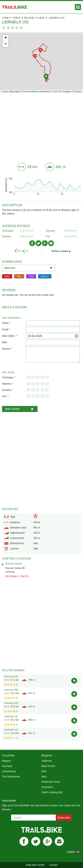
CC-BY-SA (57, 91)
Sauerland (47, 787)
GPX (7, 276)
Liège (41, 18)
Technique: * (9, 378)
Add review (12, 409)
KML (19, 276)
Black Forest (48, 766)
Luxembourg (9, 771)
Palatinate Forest (51, 782)
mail (59, 841)
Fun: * (5, 396)
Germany (7, 766)
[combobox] (29, 268)
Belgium (29, 18)
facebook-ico (32, 243)
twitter (36, 841)
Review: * (7, 349)
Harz (44, 777)
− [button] (6, 44)
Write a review (60, 251)
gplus (47, 841)
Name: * (6, 323)
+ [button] (6, 38)
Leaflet (5, 91)
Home (5, 18)
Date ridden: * (9, 336)
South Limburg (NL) (52, 792)
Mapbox (78, 91)
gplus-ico (45, 243)
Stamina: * (8, 384)
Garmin (45, 276)
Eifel (44, 771)
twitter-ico (38, 243)
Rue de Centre (14, 564)
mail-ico (51, 243)
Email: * (6, 329)
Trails (17, 18)
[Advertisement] (41, 126)
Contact (53, 865)
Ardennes (47, 761)
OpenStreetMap (30, 91)
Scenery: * (8, 390)
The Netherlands (11, 777)
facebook (24, 841)
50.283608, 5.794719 (17, 576)
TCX (31, 276)
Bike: (5, 342)
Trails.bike (15, 7)
